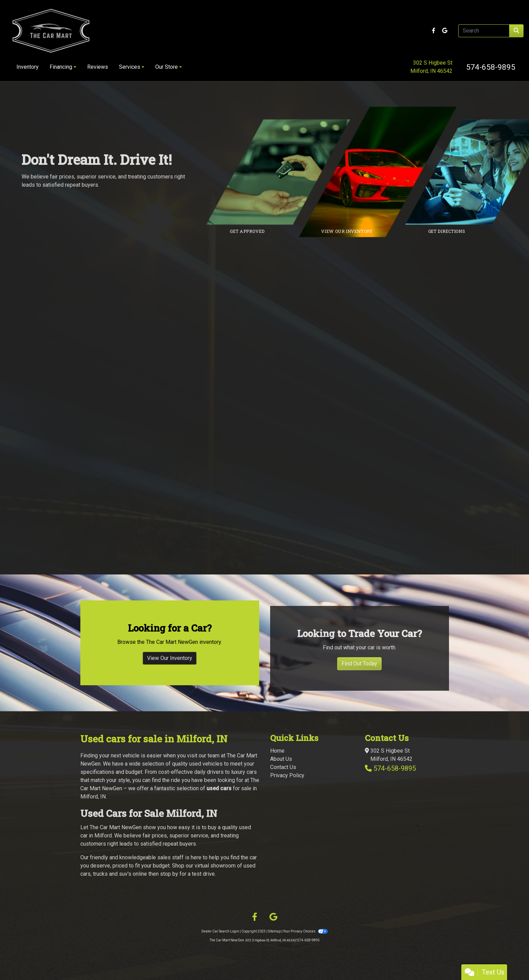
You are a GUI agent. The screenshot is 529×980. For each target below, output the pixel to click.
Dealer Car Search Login (220, 931)
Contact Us (283, 767)
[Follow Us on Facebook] (434, 31)
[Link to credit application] (283, 172)
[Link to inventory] (383, 172)
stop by (169, 874)
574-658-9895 (491, 67)
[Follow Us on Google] (445, 31)
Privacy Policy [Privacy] (287, 775)
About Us (281, 759)
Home (277, 751)
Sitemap (274, 931)
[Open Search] (484, 31)
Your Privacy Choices (305, 931)
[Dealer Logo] (96, 31)
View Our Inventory (170, 678)
